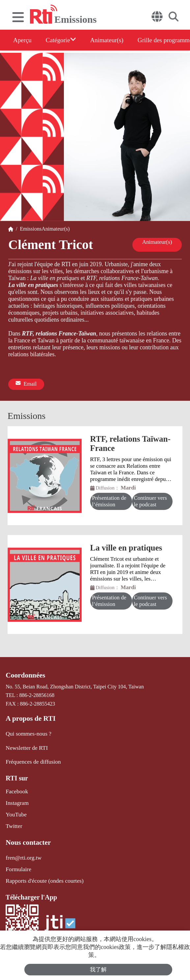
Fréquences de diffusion (31, 758)
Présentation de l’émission (109, 500)
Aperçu (23, 40)
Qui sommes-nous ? (27, 730)
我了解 (98, 969)
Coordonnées (24, 674)
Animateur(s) (115, 40)
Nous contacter (27, 836)
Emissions (29, 229)
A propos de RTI (29, 716)
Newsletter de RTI (25, 744)
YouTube (15, 809)
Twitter (13, 820)
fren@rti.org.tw (22, 850)
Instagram (16, 798)
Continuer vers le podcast (151, 500)
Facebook (16, 787)
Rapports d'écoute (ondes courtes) (41, 872)
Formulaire (17, 861)
